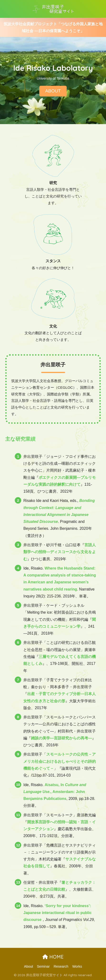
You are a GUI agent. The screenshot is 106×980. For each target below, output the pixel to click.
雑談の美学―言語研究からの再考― (61, 738)
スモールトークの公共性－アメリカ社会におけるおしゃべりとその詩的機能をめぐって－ (60, 761)
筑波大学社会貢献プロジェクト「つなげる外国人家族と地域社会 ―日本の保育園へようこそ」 (53, 27)
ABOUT (53, 91)
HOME (53, 957)
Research (61, 966)
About (29, 966)
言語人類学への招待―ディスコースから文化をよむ (60, 552)
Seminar (43, 966)
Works (77, 966)
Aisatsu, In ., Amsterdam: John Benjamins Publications (55, 792)
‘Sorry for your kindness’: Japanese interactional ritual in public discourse (57, 913)
